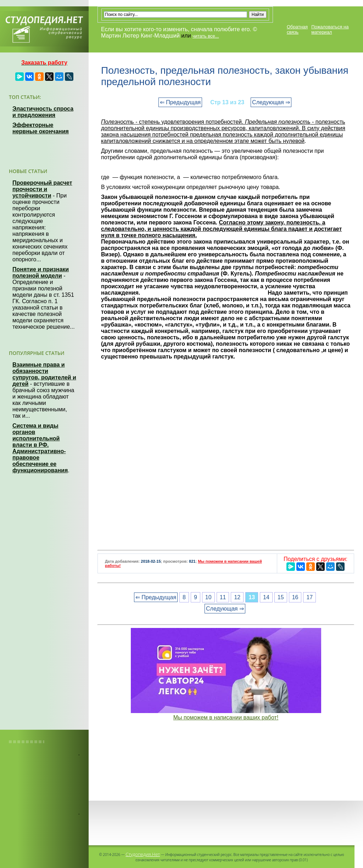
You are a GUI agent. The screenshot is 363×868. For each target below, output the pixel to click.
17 (309, 597)
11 (223, 597)
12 (237, 597)
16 (295, 597)
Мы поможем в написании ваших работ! (226, 717)
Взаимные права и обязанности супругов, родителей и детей (44, 374)
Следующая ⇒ (271, 102)
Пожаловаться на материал (330, 29)
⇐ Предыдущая (180, 102)
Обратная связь (297, 29)
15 (281, 597)
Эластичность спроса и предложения (43, 112)
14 (266, 597)
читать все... (206, 36)
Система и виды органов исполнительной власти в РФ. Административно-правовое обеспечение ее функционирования (40, 448)
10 (208, 597)
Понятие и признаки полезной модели (41, 272)
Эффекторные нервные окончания (41, 128)
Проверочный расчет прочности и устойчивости (42, 189)
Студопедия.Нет (143, 854)
